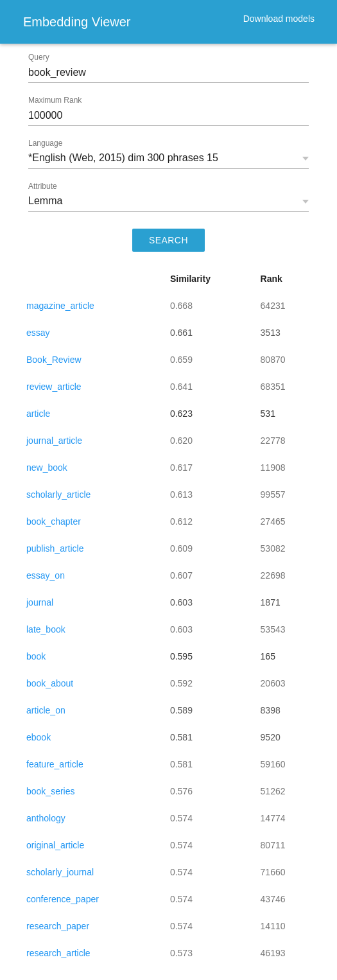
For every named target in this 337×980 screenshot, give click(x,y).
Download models (279, 19)
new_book (47, 468)
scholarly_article (58, 494)
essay (38, 333)
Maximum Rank (55, 100)
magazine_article (60, 306)
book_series (51, 791)
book (36, 656)
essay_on (46, 575)
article (38, 414)
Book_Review (54, 360)
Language (45, 143)
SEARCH (168, 240)
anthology (46, 818)
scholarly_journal (60, 872)
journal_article (54, 441)
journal (40, 602)
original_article (55, 845)
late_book (46, 629)
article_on (46, 710)
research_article (58, 953)
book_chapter (54, 521)
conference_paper (63, 899)
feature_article (55, 764)
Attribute (43, 186)
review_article (54, 387)
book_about (50, 683)
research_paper (58, 926)
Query (39, 57)
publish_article (55, 548)
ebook (39, 737)
